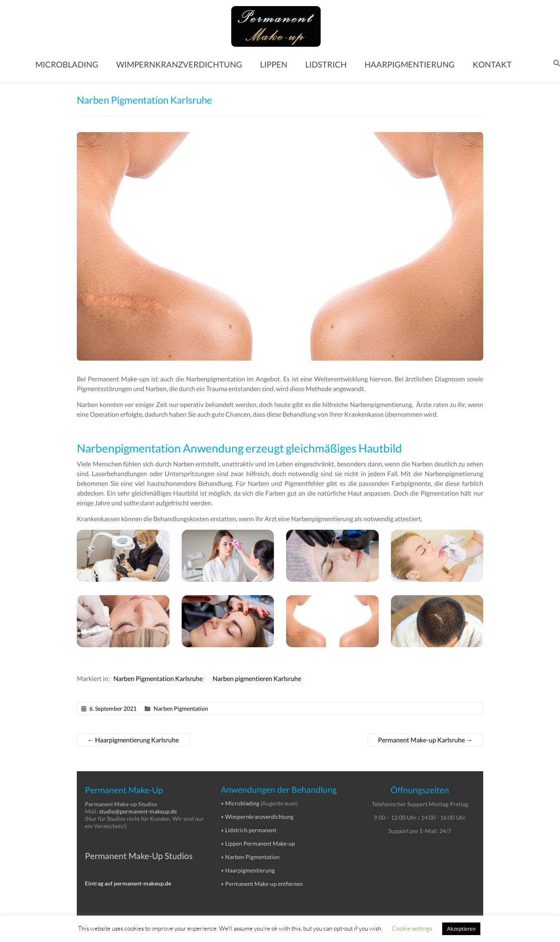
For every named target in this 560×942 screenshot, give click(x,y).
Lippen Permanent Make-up (260, 843)
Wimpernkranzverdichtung (259, 817)
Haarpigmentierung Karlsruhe (133, 740)
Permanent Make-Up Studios (139, 856)
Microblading (242, 803)
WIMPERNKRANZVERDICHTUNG (179, 64)
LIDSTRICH (326, 64)
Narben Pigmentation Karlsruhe (158, 678)
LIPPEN (274, 64)
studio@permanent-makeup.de (138, 811)
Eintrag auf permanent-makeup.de (128, 883)
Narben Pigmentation (181, 708)
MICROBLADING (67, 64)
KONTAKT (492, 64)
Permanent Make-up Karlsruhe (425, 740)
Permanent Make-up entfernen (264, 884)
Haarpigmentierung (250, 870)
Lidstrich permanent (251, 830)
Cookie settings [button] (412, 928)
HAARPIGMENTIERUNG (410, 64)
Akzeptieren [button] (461, 929)
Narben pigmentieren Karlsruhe (257, 678)
